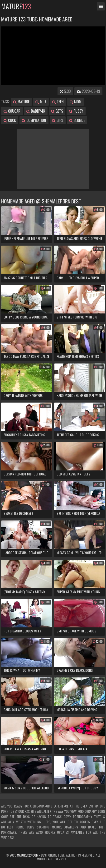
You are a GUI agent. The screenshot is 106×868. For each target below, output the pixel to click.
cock (10, 120)
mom (76, 102)
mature (16, 6)
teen (58, 102)
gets (57, 111)
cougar (12, 111)
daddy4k (36, 111)
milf (41, 102)
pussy (76, 111)
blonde (77, 120)
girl (58, 120)
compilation (34, 120)
